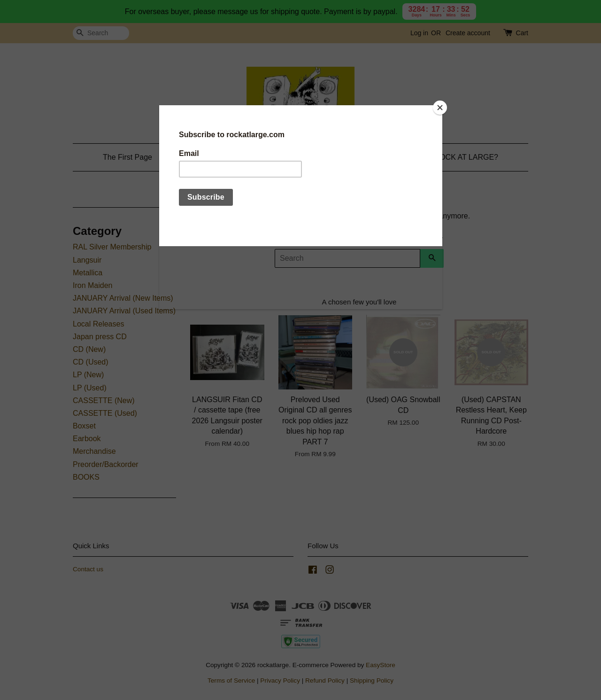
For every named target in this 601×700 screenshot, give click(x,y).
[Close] (440, 108)
